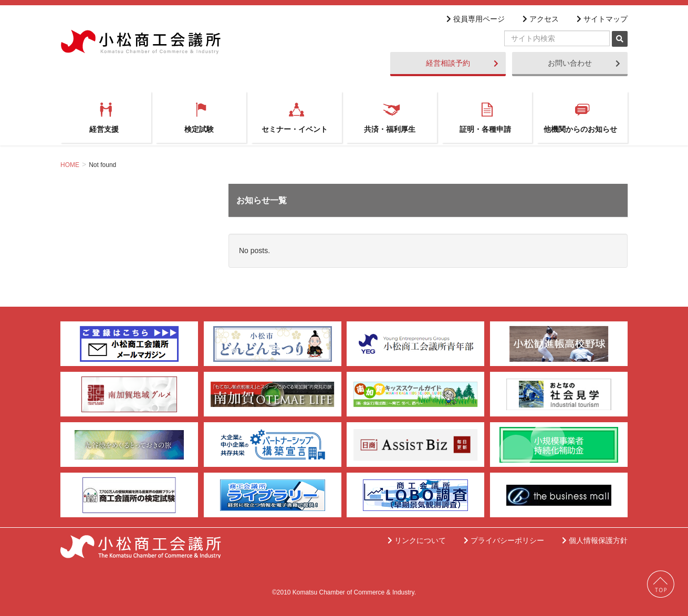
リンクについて (419, 540)
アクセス (543, 19)
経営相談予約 (462, 63)
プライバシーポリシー (506, 540)
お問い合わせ (584, 63)
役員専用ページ (477, 19)
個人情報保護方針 (597, 540)
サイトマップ (604, 19)
